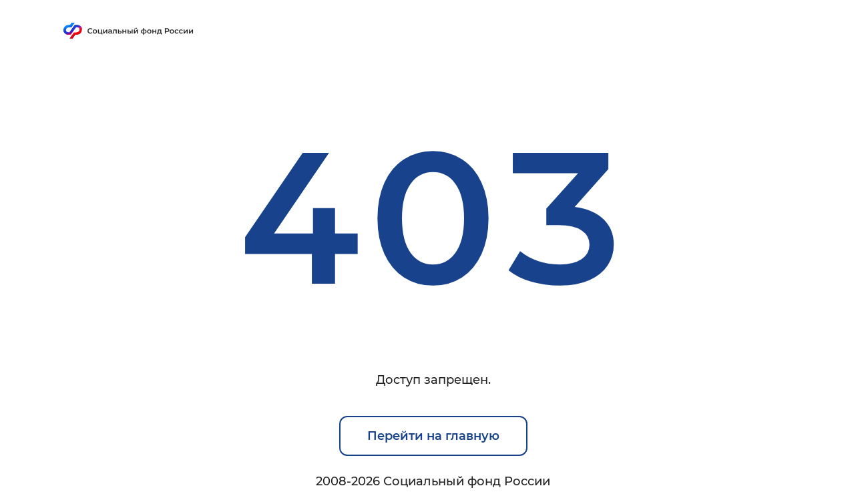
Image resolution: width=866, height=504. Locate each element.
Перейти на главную (433, 436)
